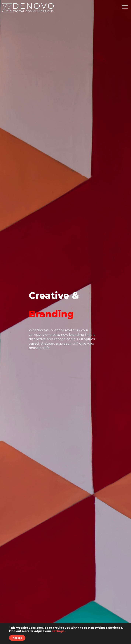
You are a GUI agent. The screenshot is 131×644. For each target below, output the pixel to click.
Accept (17, 638)
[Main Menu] (125, 8)
